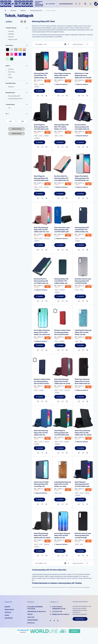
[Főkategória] (5, 10)
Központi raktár (13, 39)
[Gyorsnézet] (46, 96)
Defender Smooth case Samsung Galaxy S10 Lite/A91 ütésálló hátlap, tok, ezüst (83, 282)
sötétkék (37, 87)
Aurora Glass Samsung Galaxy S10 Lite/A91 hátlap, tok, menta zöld (42, 332)
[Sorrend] (80, 44)
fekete (36, 84)
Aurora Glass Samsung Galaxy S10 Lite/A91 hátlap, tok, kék (62, 535)
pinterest (54, 621)
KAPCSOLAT (31, 623)
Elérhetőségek (33, 620)
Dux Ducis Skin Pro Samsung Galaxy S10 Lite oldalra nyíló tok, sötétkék (41, 282)
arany (77, 341)
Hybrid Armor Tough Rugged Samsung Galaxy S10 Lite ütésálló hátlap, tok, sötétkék (83, 76)
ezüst (82, 290)
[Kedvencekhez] (42, 96)
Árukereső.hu (23, 632)
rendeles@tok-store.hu (61, 614)
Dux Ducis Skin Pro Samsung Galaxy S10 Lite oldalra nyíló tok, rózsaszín (62, 179)
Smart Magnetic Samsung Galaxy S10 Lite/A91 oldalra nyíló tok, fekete (41, 128)
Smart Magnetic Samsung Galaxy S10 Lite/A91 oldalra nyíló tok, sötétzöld (62, 434)
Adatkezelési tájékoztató (37, 611)
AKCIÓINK (11, 34)
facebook (76, 4)
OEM (9, 75)
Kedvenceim (9, 618)
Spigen (10, 77)
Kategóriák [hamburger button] (50, 4)
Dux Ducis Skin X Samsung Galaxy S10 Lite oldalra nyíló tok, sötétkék (82, 128)
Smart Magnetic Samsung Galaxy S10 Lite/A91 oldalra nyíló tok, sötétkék (82, 485)
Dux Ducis (11, 69)
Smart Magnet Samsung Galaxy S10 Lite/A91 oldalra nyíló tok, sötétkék (62, 76)
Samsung (13, 10)
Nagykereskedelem (66, 4)
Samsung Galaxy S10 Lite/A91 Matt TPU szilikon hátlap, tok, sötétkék (82, 231)
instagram (80, 4)
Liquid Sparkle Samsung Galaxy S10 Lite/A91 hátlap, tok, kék (83, 332)
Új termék (11, 31)
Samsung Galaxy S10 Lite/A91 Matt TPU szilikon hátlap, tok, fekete (41, 76)
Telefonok (23, 10)
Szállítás (31, 617)
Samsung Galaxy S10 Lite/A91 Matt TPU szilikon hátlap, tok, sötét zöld (61, 282)
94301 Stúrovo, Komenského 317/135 (59, 608)
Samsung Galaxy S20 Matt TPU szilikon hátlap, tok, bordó (61, 127)
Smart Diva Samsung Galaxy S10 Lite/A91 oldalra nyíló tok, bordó (62, 381)
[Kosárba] (40, 91)
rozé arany (47, 238)
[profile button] (91, 4)
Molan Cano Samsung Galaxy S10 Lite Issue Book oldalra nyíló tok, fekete (82, 382)
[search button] (85, 4)
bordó (41, 136)
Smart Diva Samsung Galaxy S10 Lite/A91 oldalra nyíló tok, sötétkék (41, 434)
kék (81, 341)
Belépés (7, 607)
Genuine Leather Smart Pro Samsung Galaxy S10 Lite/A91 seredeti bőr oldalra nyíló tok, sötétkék (42, 383)
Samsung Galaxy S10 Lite (15, 99)
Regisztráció (9, 609)
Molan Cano (12, 72)
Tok (9, 108)
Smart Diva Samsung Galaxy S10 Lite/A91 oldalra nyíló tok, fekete (42, 535)
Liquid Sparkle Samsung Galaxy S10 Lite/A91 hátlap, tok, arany (63, 484)
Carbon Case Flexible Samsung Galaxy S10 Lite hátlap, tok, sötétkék (41, 485)
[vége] (22, 121)
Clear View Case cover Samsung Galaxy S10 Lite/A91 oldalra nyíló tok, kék (62, 231)
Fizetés (30, 614)
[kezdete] (11, 121)
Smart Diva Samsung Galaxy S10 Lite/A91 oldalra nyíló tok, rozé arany (41, 231)
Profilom (8, 612)
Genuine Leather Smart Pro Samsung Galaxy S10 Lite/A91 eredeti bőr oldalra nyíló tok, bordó (62, 334)
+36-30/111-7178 (57, 611)
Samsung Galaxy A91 (36, 10)
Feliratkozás (80, 619)
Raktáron (11, 37)
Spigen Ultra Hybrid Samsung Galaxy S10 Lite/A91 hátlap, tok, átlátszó (82, 179)
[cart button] (96, 4)
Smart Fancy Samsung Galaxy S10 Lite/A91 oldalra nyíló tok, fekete (83, 433)
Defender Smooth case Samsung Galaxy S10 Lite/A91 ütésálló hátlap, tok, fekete (83, 536)
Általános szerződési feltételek (35, 608)
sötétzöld (42, 84)
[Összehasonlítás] (38, 96)
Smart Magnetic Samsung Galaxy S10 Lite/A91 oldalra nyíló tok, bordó (41, 179)
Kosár (7, 615)
